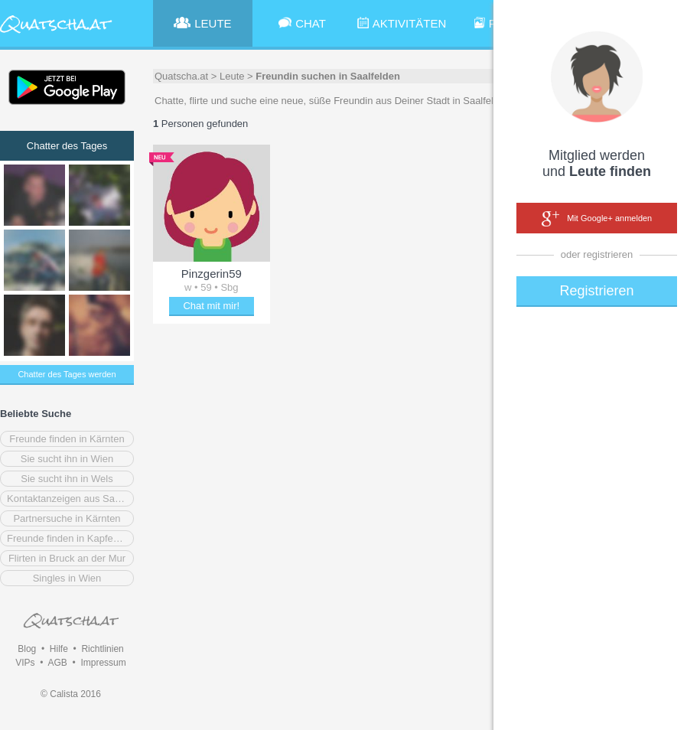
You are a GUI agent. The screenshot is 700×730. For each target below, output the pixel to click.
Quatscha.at (181, 76)
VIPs (25, 663)
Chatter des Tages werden (67, 374)
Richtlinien (102, 649)
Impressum (103, 663)
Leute (232, 76)
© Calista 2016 (71, 694)
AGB (57, 663)
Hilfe (59, 649)
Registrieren (596, 291)
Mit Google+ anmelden (597, 219)
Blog (27, 649)
